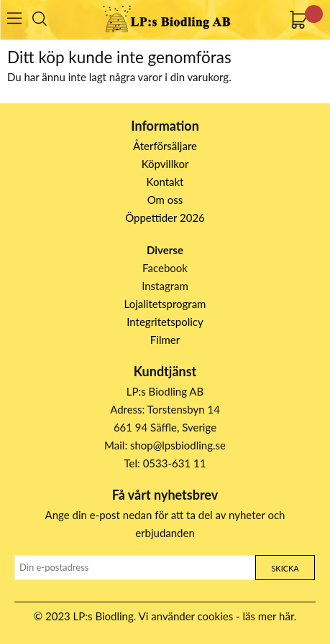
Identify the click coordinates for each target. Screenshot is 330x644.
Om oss (165, 200)
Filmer (165, 340)
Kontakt (165, 182)
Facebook (165, 268)
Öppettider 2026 (165, 218)
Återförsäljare (165, 146)
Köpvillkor (165, 164)
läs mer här (269, 616)
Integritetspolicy (165, 322)
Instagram (165, 286)
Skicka (285, 568)
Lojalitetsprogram (165, 304)
